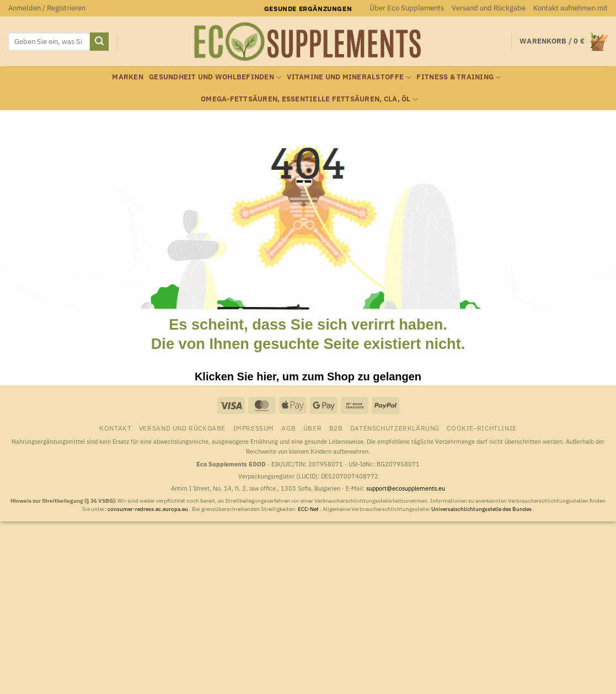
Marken (128, 77)
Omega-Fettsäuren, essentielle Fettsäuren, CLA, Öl (309, 99)
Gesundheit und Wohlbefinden (215, 77)
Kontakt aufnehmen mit (571, 8)
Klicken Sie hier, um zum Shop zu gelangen (308, 376)
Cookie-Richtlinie (481, 428)
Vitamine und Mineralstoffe (349, 77)
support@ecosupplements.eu (406, 488)
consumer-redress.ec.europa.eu (148, 509)
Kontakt (115, 428)
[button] (47, 8)
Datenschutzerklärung (395, 428)
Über (312, 428)
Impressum (254, 428)
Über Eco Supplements (407, 8)
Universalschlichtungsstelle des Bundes (482, 509)
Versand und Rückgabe (489, 8)
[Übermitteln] (99, 42)
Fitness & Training (459, 77)
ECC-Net (309, 509)
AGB (288, 428)
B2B (336, 428)
